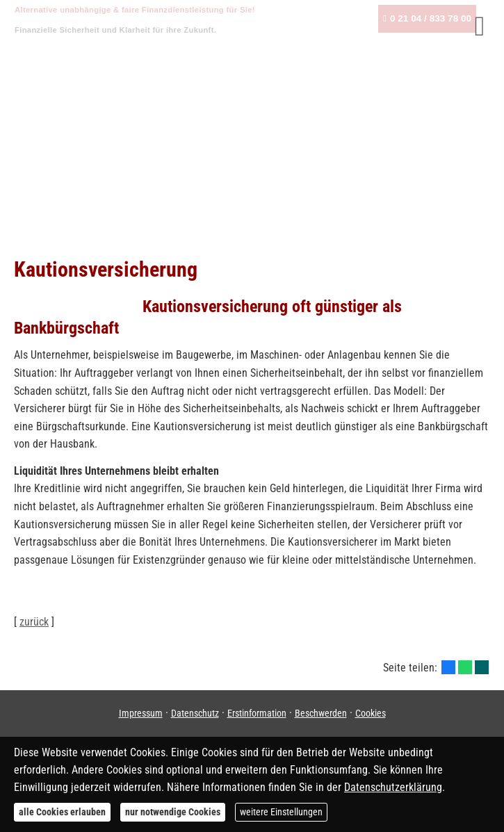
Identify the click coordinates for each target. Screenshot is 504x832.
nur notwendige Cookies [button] (173, 812)
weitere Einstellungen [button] (281, 812)
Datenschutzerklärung (393, 787)
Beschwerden (321, 713)
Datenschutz (195, 713)
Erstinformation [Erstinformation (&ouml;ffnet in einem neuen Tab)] (257, 713)
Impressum (141, 713)
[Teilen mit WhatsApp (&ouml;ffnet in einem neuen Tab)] (465, 667)
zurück (34, 622)
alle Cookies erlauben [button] (62, 812)
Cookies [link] (371, 713)
